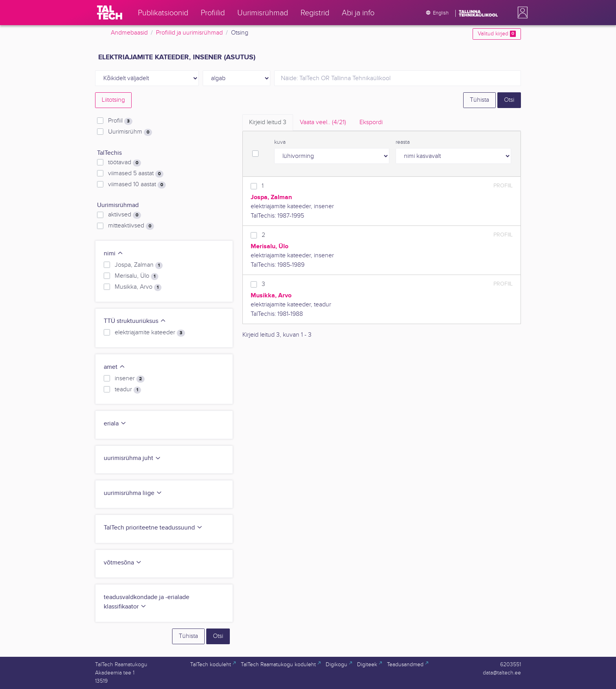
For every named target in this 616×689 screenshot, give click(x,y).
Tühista (479, 100)
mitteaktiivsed (131, 226)
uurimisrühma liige (133, 493)
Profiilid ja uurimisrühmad (189, 33)
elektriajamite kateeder (150, 333)
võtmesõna (123, 563)
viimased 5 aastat (136, 174)
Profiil (120, 121)
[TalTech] (110, 13)
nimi (114, 254)
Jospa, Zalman (139, 265)
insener (130, 379)
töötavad (125, 163)
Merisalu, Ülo (137, 276)
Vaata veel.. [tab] (323, 122)
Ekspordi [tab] (371, 122)
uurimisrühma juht (132, 458)
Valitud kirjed (497, 34)
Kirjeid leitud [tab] (268, 122)
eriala (115, 424)
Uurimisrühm (130, 132)
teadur (128, 390)
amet (115, 367)
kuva (280, 142)
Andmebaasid (129, 33)
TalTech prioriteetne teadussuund (153, 528)
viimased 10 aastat (137, 185)
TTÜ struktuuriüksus (135, 321)
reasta (403, 142)
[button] (521, 13)
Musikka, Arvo (138, 287)
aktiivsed (125, 215)
